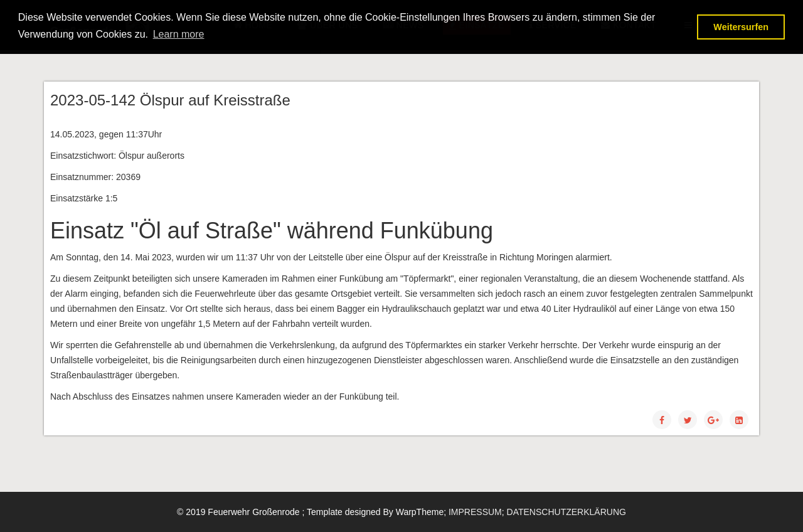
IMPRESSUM (475, 512)
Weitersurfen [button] (741, 27)
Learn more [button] (179, 34)
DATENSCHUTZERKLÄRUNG (566, 512)
